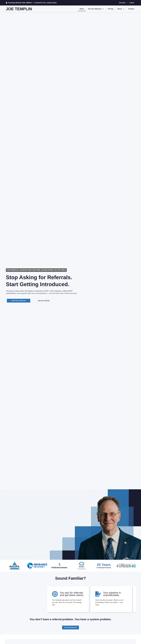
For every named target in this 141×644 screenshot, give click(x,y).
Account (122, 3)
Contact (131, 9)
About (121, 9)
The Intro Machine (96, 9)
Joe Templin (19, 9)
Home (82, 9)
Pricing (111, 9)
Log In (132, 3)
